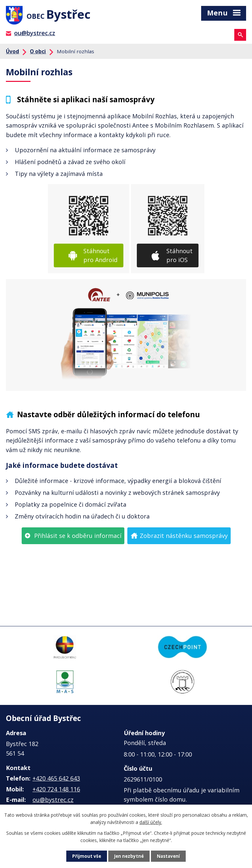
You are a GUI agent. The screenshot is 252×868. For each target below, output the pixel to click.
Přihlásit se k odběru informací (78, 537)
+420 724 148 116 (56, 791)
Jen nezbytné (129, 856)
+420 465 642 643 (56, 780)
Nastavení (170, 856)
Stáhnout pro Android (100, 257)
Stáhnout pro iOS (179, 257)
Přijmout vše (85, 856)
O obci (38, 53)
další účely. (151, 822)
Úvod (12, 53)
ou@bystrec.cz (35, 35)
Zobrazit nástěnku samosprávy (184, 537)
